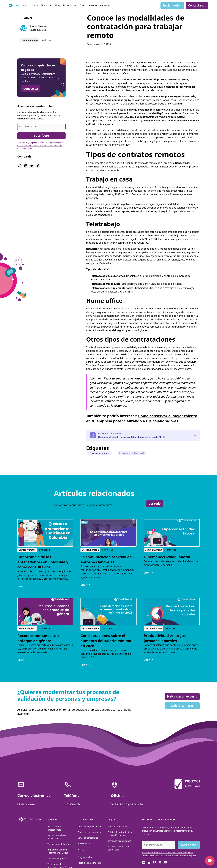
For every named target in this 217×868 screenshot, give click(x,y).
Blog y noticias (85, 857)
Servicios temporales (88, 838)
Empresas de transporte (90, 832)
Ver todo (155, 504)
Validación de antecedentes (54, 828)
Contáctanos (197, 5)
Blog (57, 5)
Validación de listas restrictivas (57, 837)
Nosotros (46, 5)
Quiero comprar (182, 706)
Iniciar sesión (172, 5)
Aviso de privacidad (117, 827)
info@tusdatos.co (26, 804)
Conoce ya (31, 89)
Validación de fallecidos (59, 844)
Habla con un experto (182, 696)
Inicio (35, 5)
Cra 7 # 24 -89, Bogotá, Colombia (127, 804)
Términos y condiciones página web (119, 848)
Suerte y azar (84, 843)
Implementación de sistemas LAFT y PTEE (58, 851)
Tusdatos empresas (57, 858)
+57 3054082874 (72, 804)
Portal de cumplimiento (89, 863)
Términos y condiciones (119, 841)
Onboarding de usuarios (90, 827)
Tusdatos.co (96, 63)
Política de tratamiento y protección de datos (120, 834)
